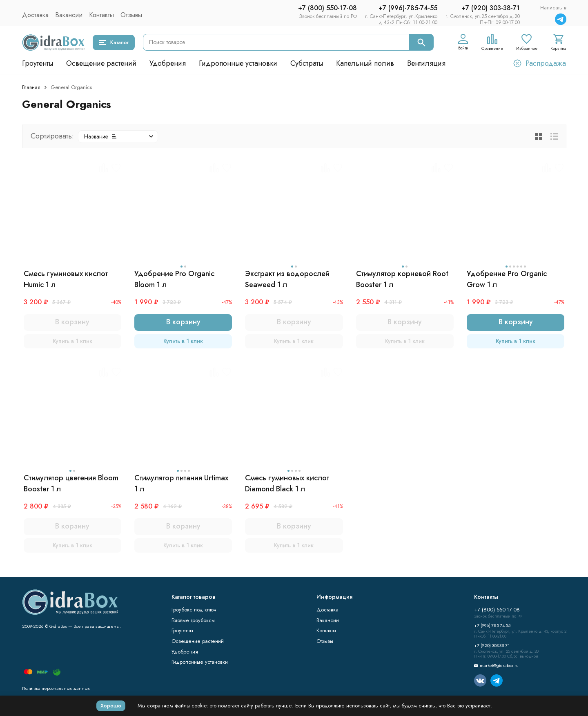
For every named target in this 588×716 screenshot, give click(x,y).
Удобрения (168, 63)
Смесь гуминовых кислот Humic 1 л (66, 279)
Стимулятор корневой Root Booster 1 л (402, 279)
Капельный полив (365, 63)
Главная (31, 87)
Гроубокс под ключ (194, 610)
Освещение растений (101, 63)
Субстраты (307, 63)
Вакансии (69, 15)
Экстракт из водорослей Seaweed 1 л (287, 279)
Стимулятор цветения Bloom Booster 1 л (71, 483)
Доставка (35, 15)
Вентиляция (426, 63)
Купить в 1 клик (72, 341)
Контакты (101, 15)
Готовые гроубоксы (193, 620)
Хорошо (111, 706)
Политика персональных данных (56, 688)
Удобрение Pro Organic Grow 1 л (507, 279)
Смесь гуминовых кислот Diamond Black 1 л (287, 483)
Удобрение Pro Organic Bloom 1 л (174, 279)
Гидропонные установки (238, 63)
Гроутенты (38, 63)
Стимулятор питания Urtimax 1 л (181, 483)
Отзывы (131, 15)
